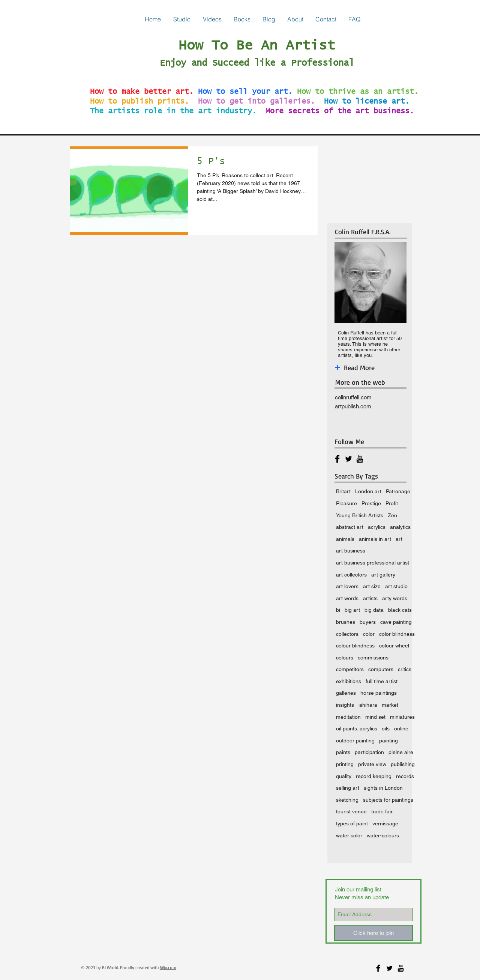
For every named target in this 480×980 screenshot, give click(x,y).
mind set (375, 717)
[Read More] (377, 367)
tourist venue (351, 811)
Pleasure (346, 503)
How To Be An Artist (257, 46)
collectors (347, 634)
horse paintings (379, 693)
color (369, 634)
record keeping (374, 776)
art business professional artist (373, 563)
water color (349, 835)
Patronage (398, 491)
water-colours (383, 835)
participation (369, 752)
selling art (348, 788)
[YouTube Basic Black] (360, 459)
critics (405, 669)
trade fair (382, 811)
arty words (395, 598)
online (401, 729)
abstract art (350, 527)
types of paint (352, 823)
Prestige (371, 503)
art (399, 539)
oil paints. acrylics (357, 729)
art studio (396, 586)
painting (388, 741)
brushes (346, 622)
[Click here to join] (373, 933)
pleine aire (401, 752)
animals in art (375, 539)
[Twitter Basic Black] (349, 459)
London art (368, 491)
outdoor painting (355, 741)
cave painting (396, 622)
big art (352, 610)
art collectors (351, 575)
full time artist (382, 681)
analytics (400, 527)
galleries (346, 693)
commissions (373, 658)
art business (351, 551)
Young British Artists (360, 515)
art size (372, 586)
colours (345, 658)
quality (344, 776)
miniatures (402, 717)
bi (338, 610)
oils (386, 729)
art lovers (347, 586)
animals (345, 539)
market (390, 705)
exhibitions (349, 681)
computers (381, 669)
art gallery (383, 575)
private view (372, 764)
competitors (350, 669)
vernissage (385, 823)
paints (343, 752)
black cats (400, 610)
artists (370, 598)
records (405, 776)
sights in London (383, 788)
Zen (392, 515)
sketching (347, 800)
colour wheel (394, 646)
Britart (343, 491)
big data (374, 610)
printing (345, 764)
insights (345, 705)
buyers (368, 622)
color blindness (397, 634)
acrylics (377, 527)
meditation (348, 717)
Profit (392, 503)
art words (347, 598)
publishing (403, 764)
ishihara (368, 705)
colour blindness (355, 646)
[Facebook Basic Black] (337, 459)
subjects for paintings (388, 800)
